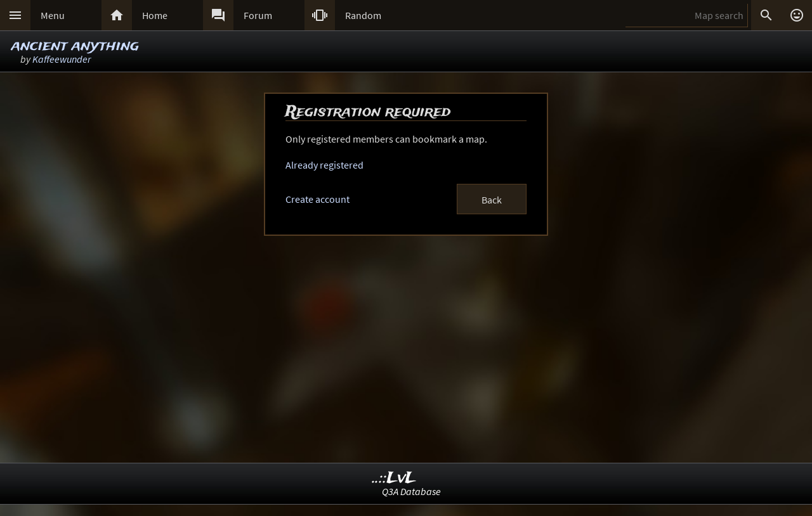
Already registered (324, 165)
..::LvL (394, 478)
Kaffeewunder (62, 59)
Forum (258, 15)
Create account (318, 199)
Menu (53, 15)
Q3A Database (411, 491)
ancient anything (75, 46)
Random (363, 15)
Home (155, 15)
